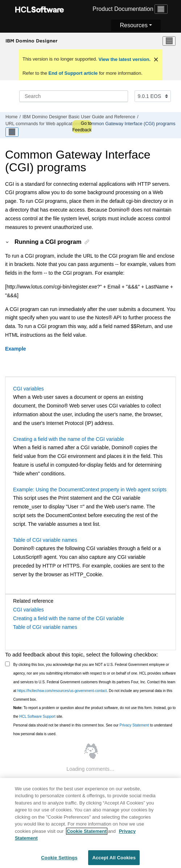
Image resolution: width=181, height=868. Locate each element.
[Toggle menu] (169, 41)
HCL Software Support (37, 716)
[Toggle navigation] (161, 9)
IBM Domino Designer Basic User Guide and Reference (79, 117)
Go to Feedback (82, 127)
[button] (8, 242)
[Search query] (74, 96)
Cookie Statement (87, 834)
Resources (133, 25)
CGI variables (28, 389)
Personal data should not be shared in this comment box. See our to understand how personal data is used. (93, 730)
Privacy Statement (134, 725)
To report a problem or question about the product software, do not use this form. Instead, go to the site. (95, 712)
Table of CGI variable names (45, 540)
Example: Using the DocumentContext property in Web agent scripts (90, 490)
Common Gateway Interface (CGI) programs (131, 124)
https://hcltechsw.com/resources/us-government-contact (62, 691)
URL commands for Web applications (43, 124)
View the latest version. (124, 59)
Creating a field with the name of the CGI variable (69, 439)
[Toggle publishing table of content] (12, 132)
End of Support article (73, 73)
